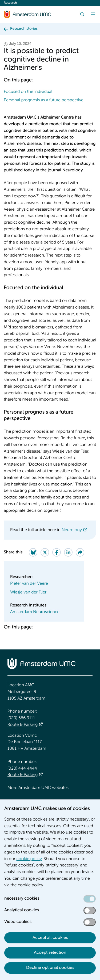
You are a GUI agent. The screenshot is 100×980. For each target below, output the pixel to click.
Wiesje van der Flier (28, 592)
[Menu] (93, 14)
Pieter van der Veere (29, 584)
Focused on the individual (29, 92)
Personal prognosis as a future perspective (44, 100)
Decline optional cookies (50, 968)
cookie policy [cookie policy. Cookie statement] (29, 859)
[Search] (82, 14)
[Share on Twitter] (45, 552)
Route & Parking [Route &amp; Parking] (23, 725)
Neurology (72, 530)
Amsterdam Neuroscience (35, 612)
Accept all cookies (50, 938)
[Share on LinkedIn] (68, 552)
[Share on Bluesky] (33, 552)
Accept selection (50, 953)
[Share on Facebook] (57, 552)
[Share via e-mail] (80, 552)
